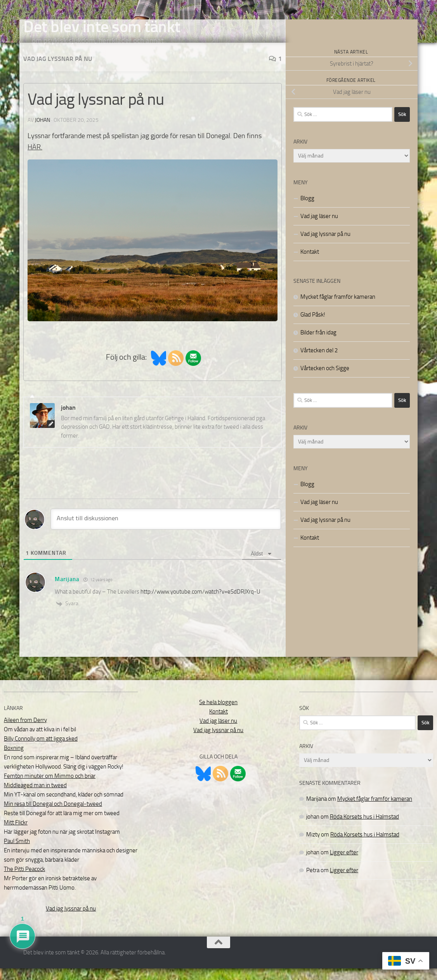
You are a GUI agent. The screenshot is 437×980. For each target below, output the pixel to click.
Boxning (14, 760)
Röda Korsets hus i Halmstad (364, 828)
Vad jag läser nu (319, 228)
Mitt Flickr (16, 834)
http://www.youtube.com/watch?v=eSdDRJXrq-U (200, 603)
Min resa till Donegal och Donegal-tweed (53, 816)
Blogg (307, 210)
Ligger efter (344, 864)
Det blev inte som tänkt (102, 27)
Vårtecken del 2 (319, 362)
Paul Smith (17, 853)
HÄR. (35, 159)
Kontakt (310, 263)
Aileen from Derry (25, 732)
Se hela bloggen (218, 714)
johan (42, 132)
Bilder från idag (318, 344)
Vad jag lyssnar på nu (58, 70)
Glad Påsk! (313, 326)
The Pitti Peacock (24, 881)
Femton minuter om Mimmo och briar (50, 788)
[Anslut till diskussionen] (166, 531)
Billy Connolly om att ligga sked (41, 750)
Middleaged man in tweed (35, 797)
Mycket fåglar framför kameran (338, 308)
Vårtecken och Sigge (325, 380)
